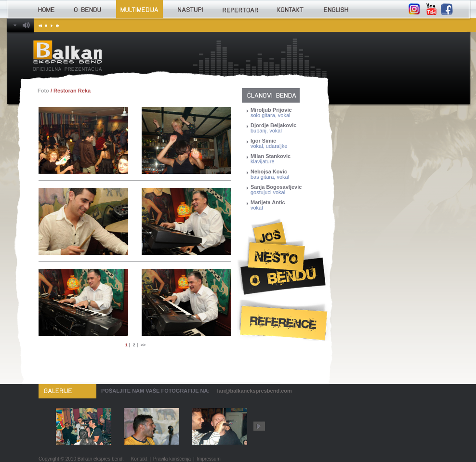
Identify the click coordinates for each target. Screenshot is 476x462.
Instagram (414, 9)
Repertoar (240, 9)
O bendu (88, 9)
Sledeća (56, 25)
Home (46, 9)
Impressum (208, 459)
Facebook (447, 9)
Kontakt (290, 9)
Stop (46, 25)
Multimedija (139, 9)
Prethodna (40, 25)
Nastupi (190, 9)
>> (143, 345)
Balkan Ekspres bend (68, 56)
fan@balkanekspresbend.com (254, 391)
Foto (43, 91)
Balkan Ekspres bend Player (16, 25)
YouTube (431, 9)
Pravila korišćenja (172, 459)
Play (51, 25)
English (336, 9)
